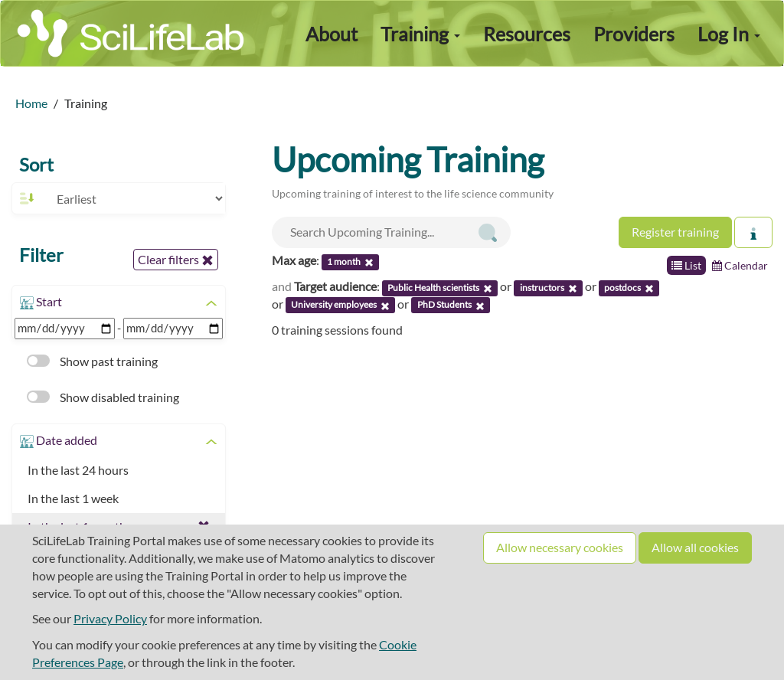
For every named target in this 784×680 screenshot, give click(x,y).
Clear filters (176, 260)
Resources (527, 34)
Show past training (92, 361)
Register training (675, 232)
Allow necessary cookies (560, 547)
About (332, 34)
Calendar (740, 265)
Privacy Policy (110, 618)
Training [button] (420, 34)
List (686, 265)
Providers (634, 34)
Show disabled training (103, 397)
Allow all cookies (695, 547)
